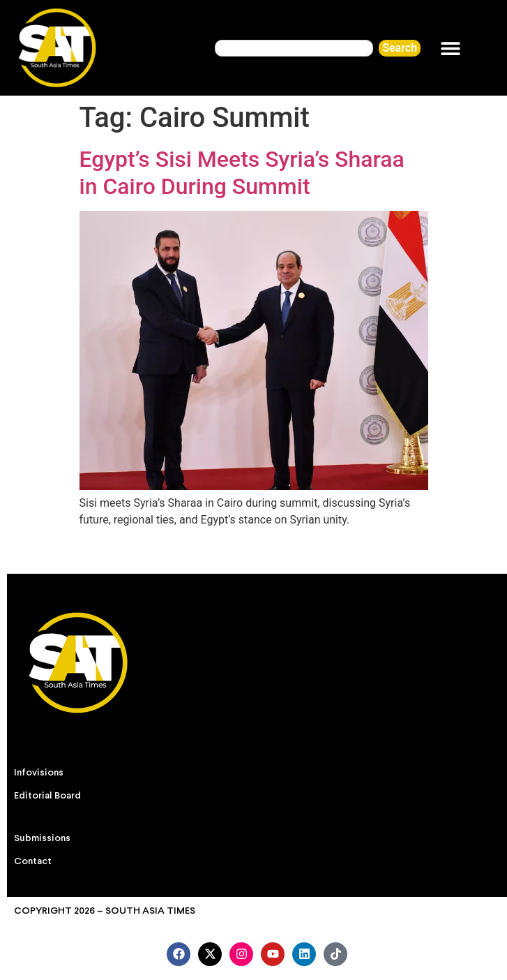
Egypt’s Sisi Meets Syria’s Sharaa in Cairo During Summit (242, 172)
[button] (450, 48)
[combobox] (294, 48)
